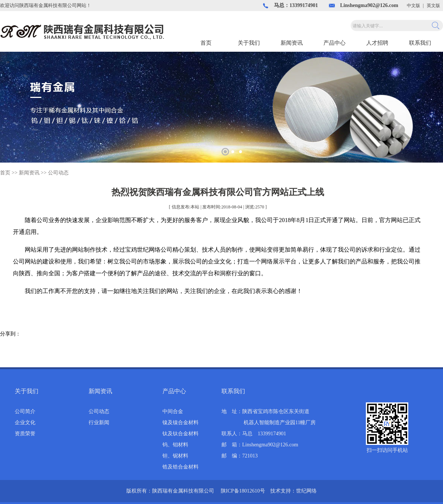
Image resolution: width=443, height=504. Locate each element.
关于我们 (249, 43)
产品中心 (334, 43)
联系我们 (420, 43)
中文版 (413, 6)
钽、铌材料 (175, 456)
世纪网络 (306, 491)
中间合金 (173, 411)
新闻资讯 (292, 43)
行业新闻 (99, 423)
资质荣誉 (25, 434)
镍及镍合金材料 (181, 423)
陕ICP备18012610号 (243, 491)
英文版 (433, 6)
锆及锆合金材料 (181, 467)
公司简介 (25, 411)
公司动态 (58, 173)
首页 (206, 43)
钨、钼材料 (175, 445)
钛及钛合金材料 (181, 434)
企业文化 (25, 423)
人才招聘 (377, 43)
